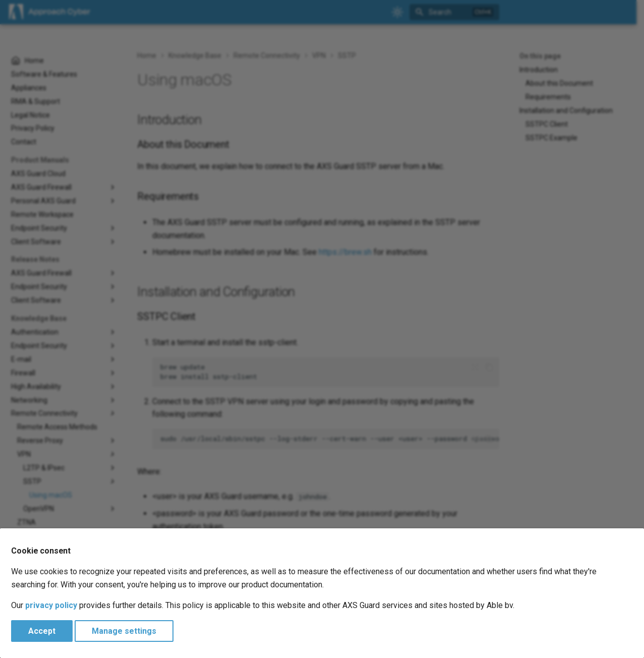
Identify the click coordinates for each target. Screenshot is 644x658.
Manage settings (124, 631)
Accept (42, 631)
